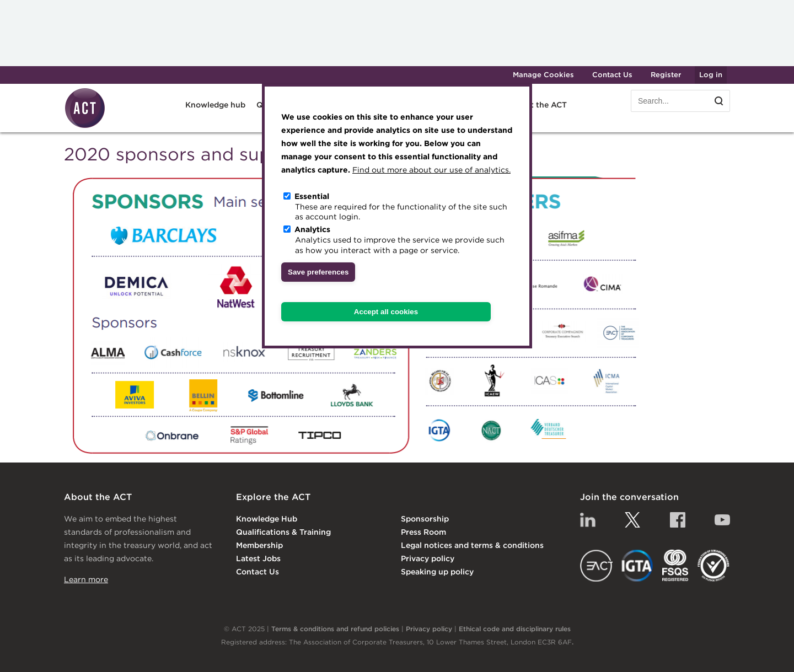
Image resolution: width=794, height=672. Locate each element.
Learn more (86, 579)
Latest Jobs (258, 558)
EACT (596, 566)
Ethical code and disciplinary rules (515, 629)
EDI (713, 566)
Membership (259, 545)
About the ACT (538, 105)
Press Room (423, 532)
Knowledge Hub (267, 519)
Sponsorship (425, 519)
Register (666, 75)
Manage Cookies (543, 75)
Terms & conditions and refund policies (335, 629)
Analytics (312, 229)
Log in (711, 75)
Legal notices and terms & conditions (472, 545)
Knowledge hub (215, 105)
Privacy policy (428, 558)
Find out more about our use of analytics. (431, 170)
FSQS (675, 566)
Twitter (632, 520)
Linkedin (588, 520)
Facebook (678, 520)
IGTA (638, 566)
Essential (312, 196)
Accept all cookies (386, 312)
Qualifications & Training (283, 532)
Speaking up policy (437, 572)
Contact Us (612, 75)
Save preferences (318, 272)
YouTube (722, 520)
